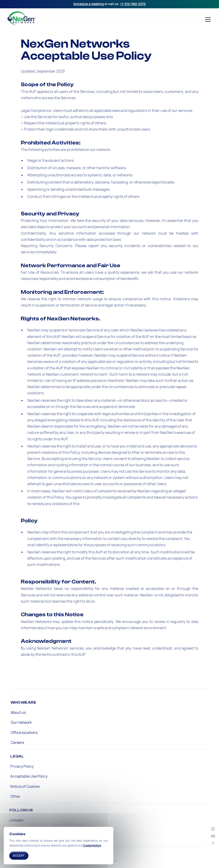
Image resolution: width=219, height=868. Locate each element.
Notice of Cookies (21, 786)
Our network (19, 723)
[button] (207, 19)
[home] (43, 18)
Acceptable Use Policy (25, 776)
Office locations (22, 733)
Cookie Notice (92, 845)
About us (16, 712)
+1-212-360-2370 (133, 4)
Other (12, 796)
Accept (19, 856)
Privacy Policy (18, 766)
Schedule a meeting (89, 4)
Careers (15, 742)
